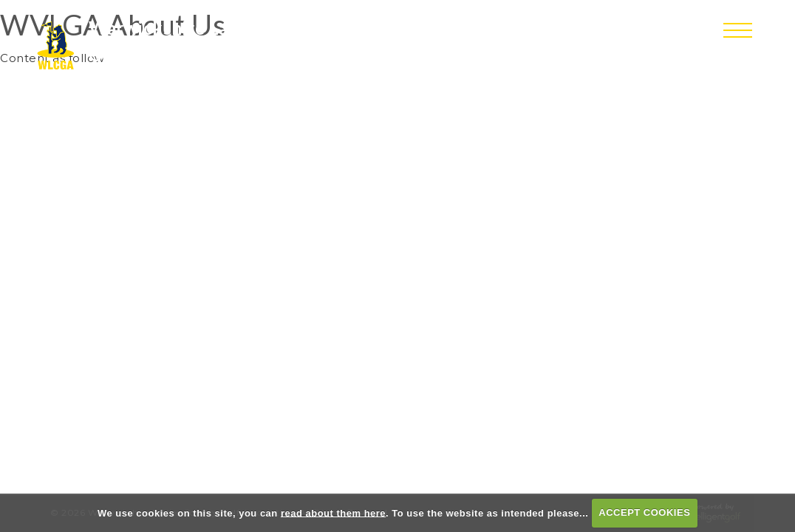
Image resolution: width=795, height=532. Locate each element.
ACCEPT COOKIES (644, 512)
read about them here (333, 512)
